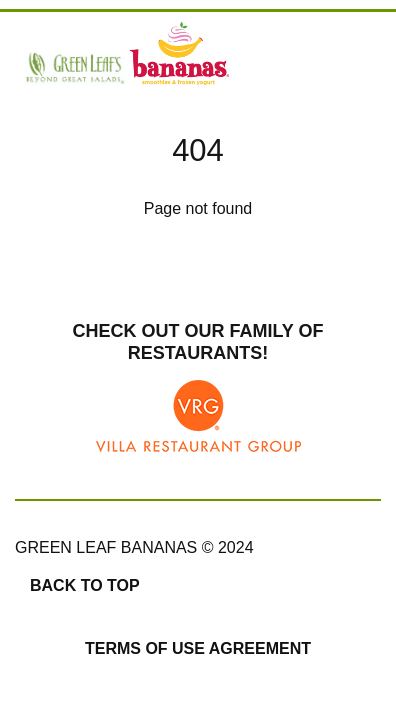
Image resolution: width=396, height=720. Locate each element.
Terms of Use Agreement (198, 648)
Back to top (85, 585)
